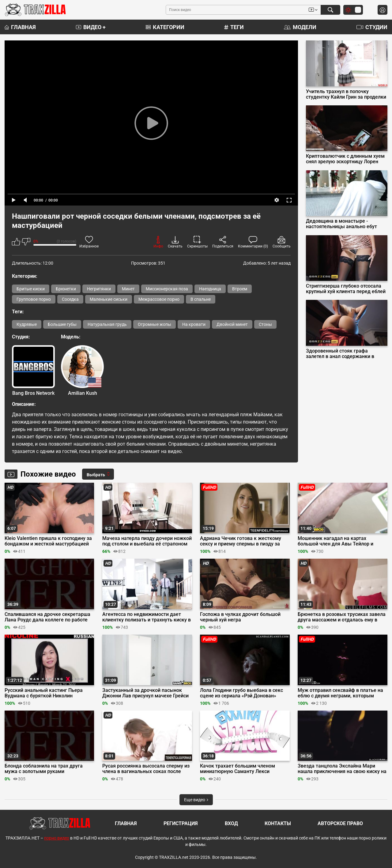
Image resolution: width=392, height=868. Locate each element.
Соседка (70, 299)
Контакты (278, 823)
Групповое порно (34, 299)
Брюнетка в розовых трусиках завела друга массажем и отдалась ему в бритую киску (342, 617)
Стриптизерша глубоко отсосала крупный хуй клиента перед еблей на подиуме (346, 289)
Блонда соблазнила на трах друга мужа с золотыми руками (44, 769)
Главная (20, 27)
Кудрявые (27, 324)
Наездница (210, 289)
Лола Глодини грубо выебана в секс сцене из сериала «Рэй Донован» (241, 693)
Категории (165, 27)
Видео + (91, 27)
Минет (128, 289)
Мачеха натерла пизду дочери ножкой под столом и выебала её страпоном (147, 541)
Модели (300, 27)
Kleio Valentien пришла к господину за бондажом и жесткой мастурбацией (48, 541)
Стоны (265, 324)
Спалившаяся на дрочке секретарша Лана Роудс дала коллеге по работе (47, 617)
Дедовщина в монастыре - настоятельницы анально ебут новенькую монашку (341, 224)
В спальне (201, 299)
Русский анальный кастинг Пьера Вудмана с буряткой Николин (44, 693)
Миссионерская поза (167, 289)
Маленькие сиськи (109, 299)
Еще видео (196, 800)
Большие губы (62, 324)
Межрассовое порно (159, 299)
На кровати (194, 324)
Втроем (240, 289)
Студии (372, 27)
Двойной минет (232, 324)
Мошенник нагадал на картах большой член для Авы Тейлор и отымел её (335, 541)
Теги (234, 27)
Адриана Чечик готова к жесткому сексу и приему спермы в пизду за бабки (241, 541)
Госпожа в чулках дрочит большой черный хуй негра (240, 617)
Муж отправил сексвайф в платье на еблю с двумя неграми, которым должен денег (340, 693)
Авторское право (340, 823)
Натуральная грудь (107, 324)
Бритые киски (31, 289)
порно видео (57, 838)
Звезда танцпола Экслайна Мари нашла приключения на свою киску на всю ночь (342, 769)
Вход (231, 823)
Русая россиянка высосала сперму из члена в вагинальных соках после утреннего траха (146, 769)
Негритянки (99, 289)
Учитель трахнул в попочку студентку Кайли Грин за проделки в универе (346, 94)
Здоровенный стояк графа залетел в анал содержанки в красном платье (340, 354)
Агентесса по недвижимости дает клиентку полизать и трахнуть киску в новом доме (147, 617)
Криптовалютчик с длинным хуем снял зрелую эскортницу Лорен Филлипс (345, 159)
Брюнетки (66, 289)
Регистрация (181, 823)
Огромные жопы (155, 324)
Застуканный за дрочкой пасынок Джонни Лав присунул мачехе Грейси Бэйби (145, 693)
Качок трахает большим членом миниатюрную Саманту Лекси (237, 769)
